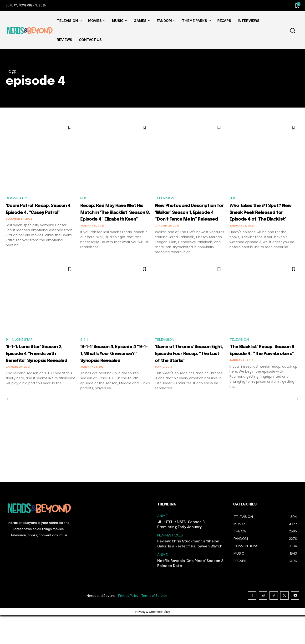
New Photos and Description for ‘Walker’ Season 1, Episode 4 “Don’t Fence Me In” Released (189, 219)
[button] (292, 31)
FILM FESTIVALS (170, 564)
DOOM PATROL (19, 198)
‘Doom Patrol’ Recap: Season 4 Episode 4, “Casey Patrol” (37, 213)
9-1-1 (85, 354)
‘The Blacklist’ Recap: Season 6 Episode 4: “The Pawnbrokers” (261, 368)
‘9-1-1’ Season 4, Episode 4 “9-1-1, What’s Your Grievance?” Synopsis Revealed (113, 375)
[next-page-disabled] (295, 428)
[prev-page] (9, 428)
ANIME (162, 544)
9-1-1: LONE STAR (21, 354)
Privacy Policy (128, 624)
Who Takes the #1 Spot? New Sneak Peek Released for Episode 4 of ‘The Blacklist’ (264, 216)
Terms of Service (154, 624)
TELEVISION (165, 198)
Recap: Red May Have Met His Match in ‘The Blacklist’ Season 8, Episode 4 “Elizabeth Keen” (113, 219)
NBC (84, 198)
